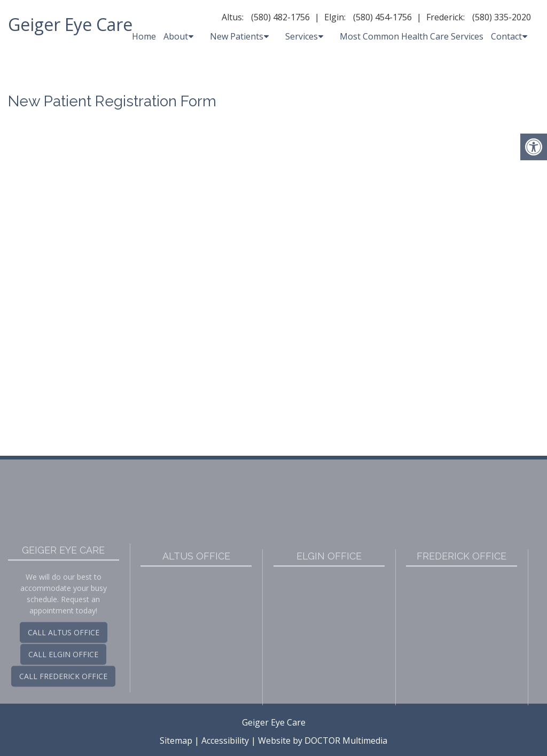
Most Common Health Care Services (412, 36)
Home (144, 36)
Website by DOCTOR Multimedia (323, 741)
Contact (506, 36)
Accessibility (225, 741)
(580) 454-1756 (382, 17)
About (176, 36)
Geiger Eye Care (70, 24)
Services (302, 36)
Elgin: (335, 17)
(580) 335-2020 (502, 17)
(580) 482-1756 (280, 17)
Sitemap (176, 741)
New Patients (237, 36)
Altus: (233, 17)
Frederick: (446, 17)
